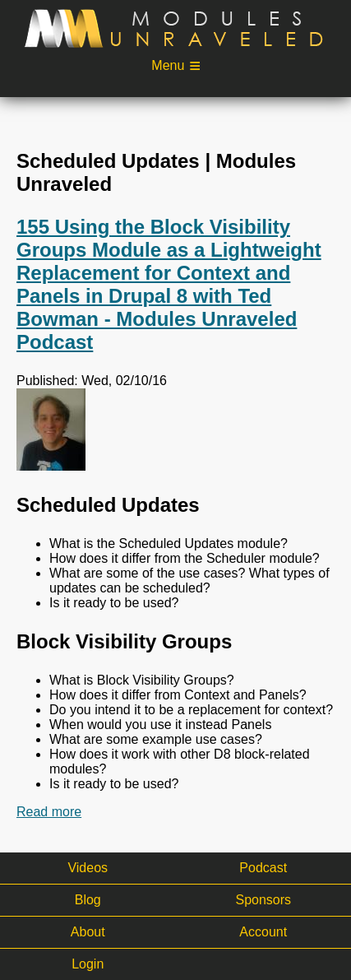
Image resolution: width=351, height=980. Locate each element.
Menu (168, 65)
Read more (49, 812)
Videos (88, 868)
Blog (88, 900)
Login (88, 964)
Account (263, 932)
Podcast (263, 868)
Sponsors (263, 900)
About (88, 932)
